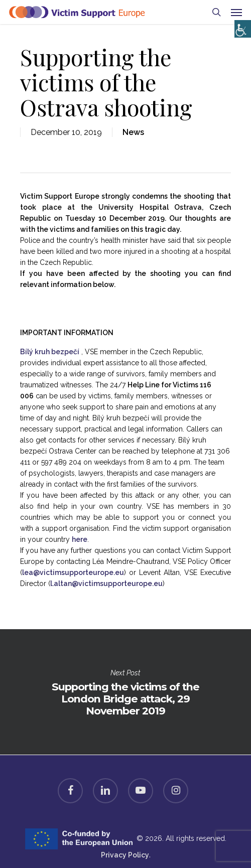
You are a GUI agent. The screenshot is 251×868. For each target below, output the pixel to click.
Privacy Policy (125, 855)
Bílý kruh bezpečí (50, 352)
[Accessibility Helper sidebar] (241, 26)
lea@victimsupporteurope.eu (73, 572)
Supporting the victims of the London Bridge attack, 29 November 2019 (125, 692)
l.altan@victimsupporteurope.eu (106, 584)
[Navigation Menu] (236, 12)
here (80, 539)
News (133, 132)
